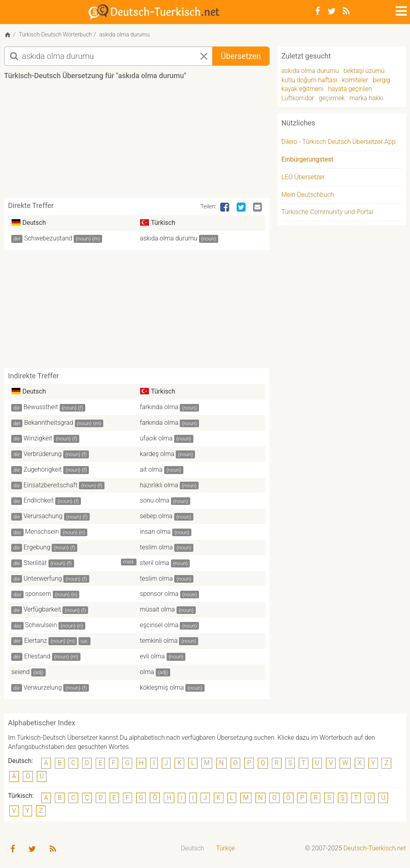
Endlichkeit (39, 500)
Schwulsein (41, 625)
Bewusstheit (41, 407)
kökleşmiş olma (162, 687)
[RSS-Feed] (346, 11)
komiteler (355, 80)
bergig (382, 80)
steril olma (154, 563)
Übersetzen (241, 56)
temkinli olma (159, 641)
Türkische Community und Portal (327, 212)
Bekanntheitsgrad (49, 423)
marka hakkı (366, 98)
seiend (20, 672)
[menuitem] (193, 849)
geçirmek (332, 98)
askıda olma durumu (168, 238)
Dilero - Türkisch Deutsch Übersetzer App (339, 142)
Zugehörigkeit (43, 469)
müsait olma (157, 609)
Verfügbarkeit (42, 609)
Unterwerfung (43, 578)
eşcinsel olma (159, 625)
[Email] (258, 208)
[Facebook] (318, 11)
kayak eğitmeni (302, 89)
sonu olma (155, 500)
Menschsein (42, 532)
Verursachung (43, 516)
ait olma (151, 469)
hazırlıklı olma (159, 485)
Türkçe (225, 848)
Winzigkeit (38, 438)
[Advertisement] (150, 142)
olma (147, 672)
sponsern (38, 594)
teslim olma (156, 547)
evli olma (152, 656)
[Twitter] (332, 11)
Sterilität (35, 563)
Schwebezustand (48, 238)
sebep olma (156, 516)
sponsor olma (159, 594)
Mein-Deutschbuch (308, 195)
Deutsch (193, 848)
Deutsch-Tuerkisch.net (375, 848)
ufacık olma (156, 438)
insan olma (155, 532)
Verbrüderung (43, 454)
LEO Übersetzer (303, 177)
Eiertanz (35, 641)
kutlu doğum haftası (310, 80)
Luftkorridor (298, 98)
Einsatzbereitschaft (51, 485)
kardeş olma (157, 454)
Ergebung (37, 547)
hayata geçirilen (350, 89)
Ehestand (37, 656)
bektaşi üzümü (364, 71)
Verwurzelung (43, 687)
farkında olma (159, 407)
